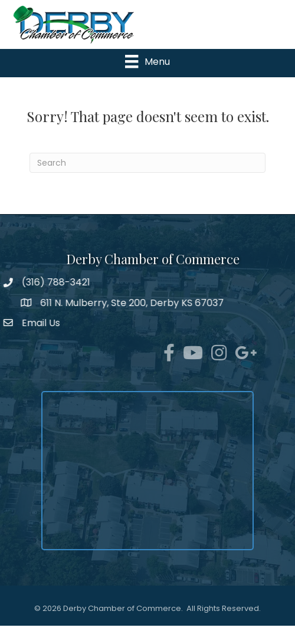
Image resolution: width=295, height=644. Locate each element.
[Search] (147, 163)
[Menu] (147, 61)
